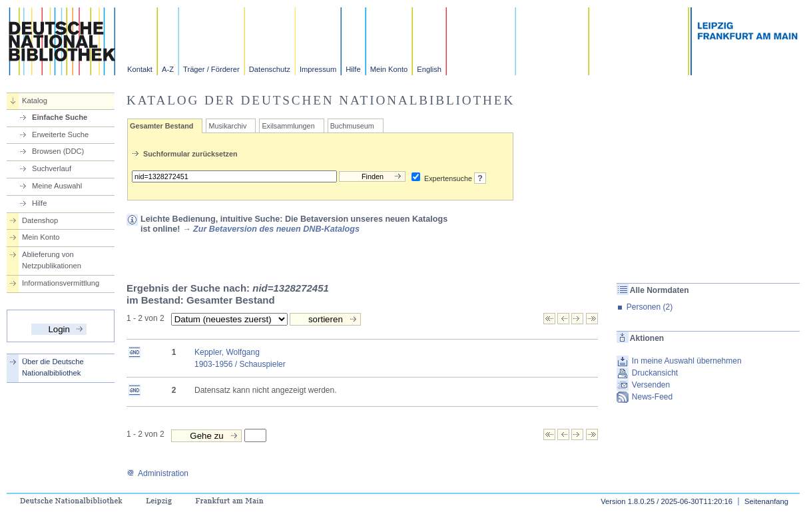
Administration (157, 473)
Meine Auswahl (57, 186)
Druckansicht (655, 373)
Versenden (651, 385)
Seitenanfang (766, 501)
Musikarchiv (227, 126)
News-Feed (652, 397)
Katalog (35, 101)
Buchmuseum (352, 126)
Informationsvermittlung (61, 283)
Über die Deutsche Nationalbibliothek (53, 367)
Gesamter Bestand (161, 126)
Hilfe (353, 69)
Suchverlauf (52, 168)
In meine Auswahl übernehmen (687, 361)
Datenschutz (270, 69)
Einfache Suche (60, 117)
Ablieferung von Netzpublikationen (52, 260)
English (429, 69)
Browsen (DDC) (58, 151)
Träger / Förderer (211, 69)
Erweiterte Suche (60, 134)
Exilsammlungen (288, 126)
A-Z (168, 69)
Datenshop (40, 220)
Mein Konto (389, 69)
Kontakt (140, 69)
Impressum (318, 69)
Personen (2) (650, 307)
